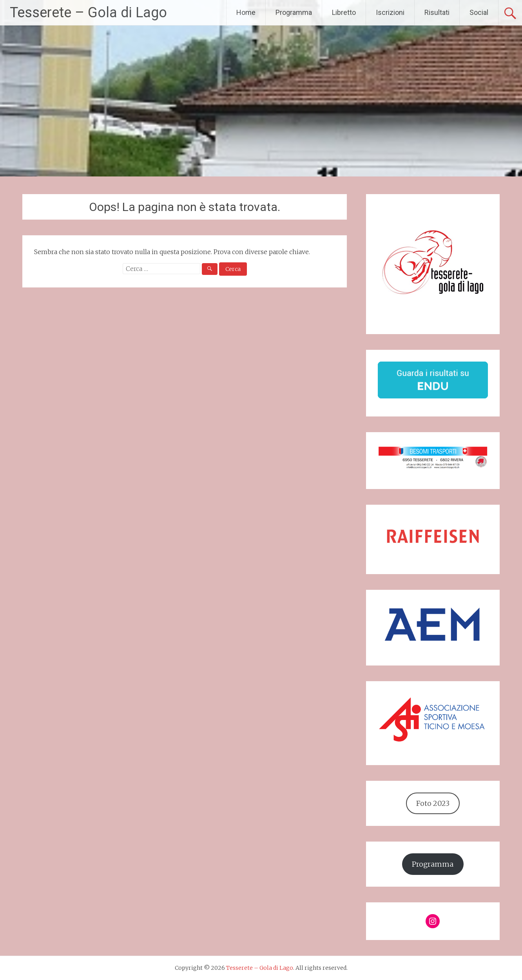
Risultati (437, 12)
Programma (294, 12)
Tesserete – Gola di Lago (88, 13)
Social (479, 12)
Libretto (344, 12)
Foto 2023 (433, 803)
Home (246, 12)
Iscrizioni (390, 12)
